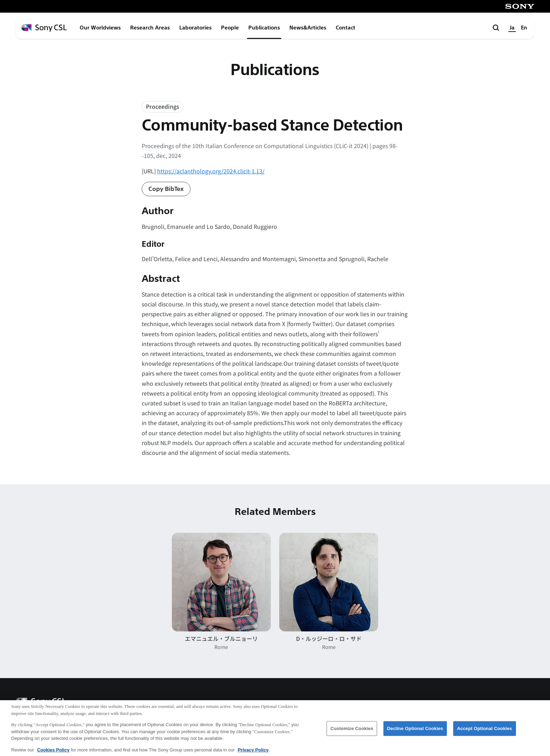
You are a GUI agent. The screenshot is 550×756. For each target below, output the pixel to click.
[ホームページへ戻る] (44, 28)
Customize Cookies (352, 733)
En (524, 28)
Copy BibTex (166, 189)
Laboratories (195, 28)
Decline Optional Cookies (415, 733)
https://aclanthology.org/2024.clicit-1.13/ (211, 171)
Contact (346, 28)
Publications (264, 28)
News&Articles (308, 28)
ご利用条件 (447, 704)
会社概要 (368, 704)
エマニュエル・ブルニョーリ (221, 639)
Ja (512, 28)
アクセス (406, 704)
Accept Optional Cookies (485, 733)
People (230, 28)
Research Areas (150, 28)
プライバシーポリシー (505, 704)
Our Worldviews (100, 28)
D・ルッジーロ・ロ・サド (329, 639)
